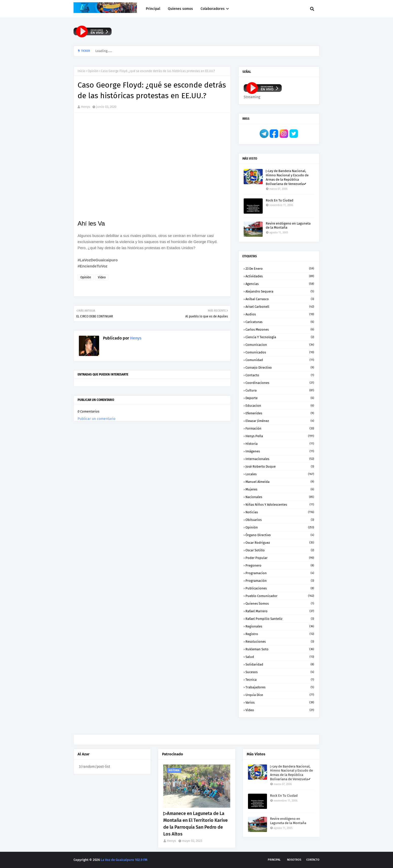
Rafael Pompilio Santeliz (280, 619)
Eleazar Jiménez (280, 421)
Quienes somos (280, 603)
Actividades (280, 276)
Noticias (280, 512)
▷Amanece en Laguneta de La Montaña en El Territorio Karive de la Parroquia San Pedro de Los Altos (195, 824)
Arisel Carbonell (280, 307)
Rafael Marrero (280, 611)
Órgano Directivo (280, 535)
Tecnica (280, 680)
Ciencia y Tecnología (280, 337)
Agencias (280, 284)
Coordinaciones (280, 383)
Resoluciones (280, 642)
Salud (280, 657)
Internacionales (280, 459)
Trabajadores (280, 687)
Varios (280, 702)
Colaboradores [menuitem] (213, 9)
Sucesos (280, 672)
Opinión (93, 71)
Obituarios (280, 520)
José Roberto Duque (280, 466)
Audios (280, 314)
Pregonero (280, 565)
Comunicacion (280, 345)
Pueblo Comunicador (280, 596)
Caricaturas (280, 322)
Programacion (280, 573)
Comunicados (280, 352)
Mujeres (280, 489)
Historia (280, 444)
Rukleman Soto (280, 649)
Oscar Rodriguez (280, 543)
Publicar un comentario (96, 419)
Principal (274, 860)
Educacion (280, 406)
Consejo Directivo (280, 368)
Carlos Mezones (280, 329)
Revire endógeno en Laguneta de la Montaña (288, 226)
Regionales (280, 626)
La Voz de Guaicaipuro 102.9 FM (124, 860)
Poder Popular (280, 558)
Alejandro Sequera (280, 291)
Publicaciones (280, 588)
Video (102, 277)
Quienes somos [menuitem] (180, 9)
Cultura (280, 390)
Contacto (280, 375)
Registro (280, 634)
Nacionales (280, 497)
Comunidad (280, 360)
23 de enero (280, 269)
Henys (85, 107)
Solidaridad (280, 664)
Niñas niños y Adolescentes (280, 505)
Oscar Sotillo (280, 550)
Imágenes (280, 451)
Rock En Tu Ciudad (280, 200)
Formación (280, 428)
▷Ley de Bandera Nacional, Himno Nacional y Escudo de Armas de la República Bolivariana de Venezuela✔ (287, 177)
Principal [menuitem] (153, 9)
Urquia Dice (280, 695)
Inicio (81, 71)
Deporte (280, 398)
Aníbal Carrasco (280, 299)
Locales (280, 474)
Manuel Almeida (280, 482)
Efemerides (280, 413)
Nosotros (294, 860)
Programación (280, 581)
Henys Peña (280, 436)
